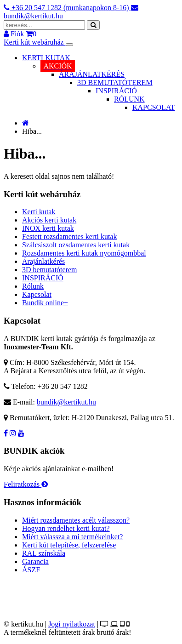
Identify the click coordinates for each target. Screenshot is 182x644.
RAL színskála (44, 553)
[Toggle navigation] (69, 45)
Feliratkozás (26, 484)
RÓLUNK (129, 99)
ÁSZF (31, 570)
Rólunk (33, 286)
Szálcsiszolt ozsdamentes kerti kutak (76, 245)
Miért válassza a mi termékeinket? (72, 537)
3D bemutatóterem (50, 270)
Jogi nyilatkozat (72, 624)
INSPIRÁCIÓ (116, 91)
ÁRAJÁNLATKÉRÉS (92, 74)
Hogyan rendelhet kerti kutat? (66, 528)
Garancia (35, 561)
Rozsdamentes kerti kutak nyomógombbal (84, 253)
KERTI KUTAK (46, 58)
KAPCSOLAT (154, 107)
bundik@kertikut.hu (66, 402)
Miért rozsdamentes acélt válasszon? (76, 520)
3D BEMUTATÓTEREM (115, 83)
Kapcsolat (37, 294)
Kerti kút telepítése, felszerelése (69, 545)
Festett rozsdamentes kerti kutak (70, 237)
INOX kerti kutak (48, 228)
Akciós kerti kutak (49, 220)
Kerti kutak (39, 212)
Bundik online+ (45, 303)
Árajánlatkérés (43, 261)
